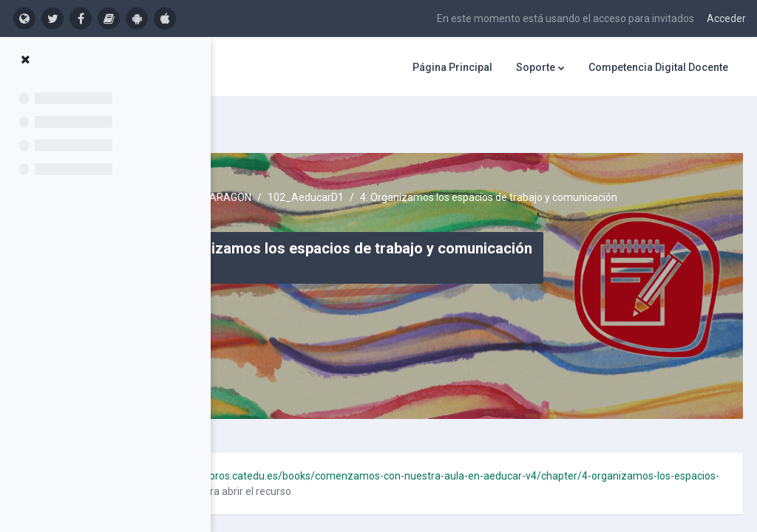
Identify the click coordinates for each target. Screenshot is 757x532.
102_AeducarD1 (479, 163)
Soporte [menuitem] (536, 67)
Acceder (726, 18)
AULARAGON (394, 163)
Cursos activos (313, 163)
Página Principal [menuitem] (452, 67)
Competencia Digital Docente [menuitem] (658, 67)
